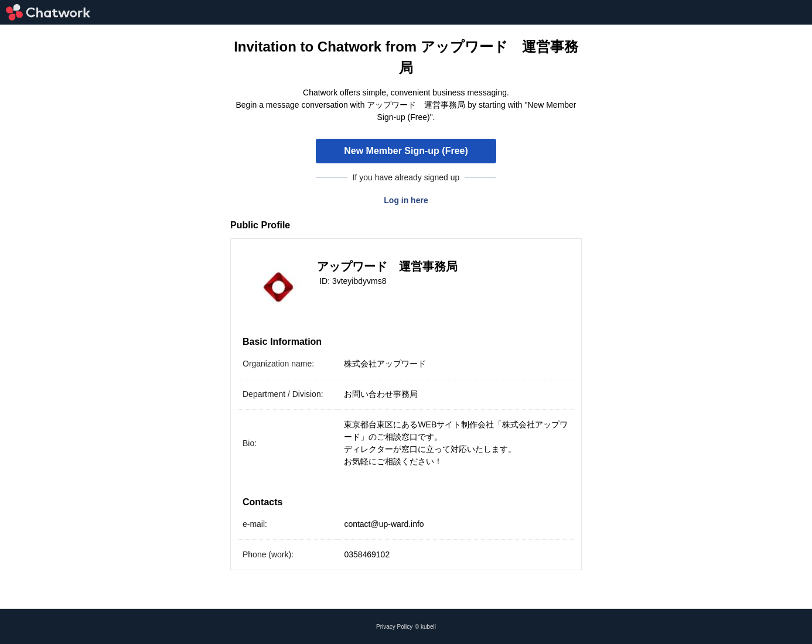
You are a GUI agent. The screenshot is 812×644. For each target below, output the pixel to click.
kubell (428, 627)
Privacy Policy (394, 627)
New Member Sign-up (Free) (406, 151)
